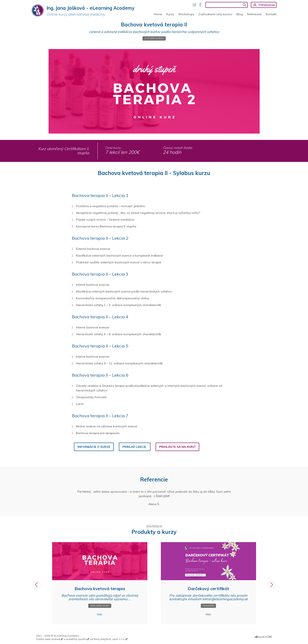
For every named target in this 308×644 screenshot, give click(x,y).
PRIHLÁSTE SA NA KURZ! (177, 447)
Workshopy (186, 14)
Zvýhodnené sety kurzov (215, 14)
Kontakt (271, 14)
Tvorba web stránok (48, 639)
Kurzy (170, 14)
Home (158, 14)
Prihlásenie (267, 5)
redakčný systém (76, 639)
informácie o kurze (94, 447)
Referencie (254, 14)
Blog (240, 14)
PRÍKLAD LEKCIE (135, 447)
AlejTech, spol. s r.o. (113, 639)
